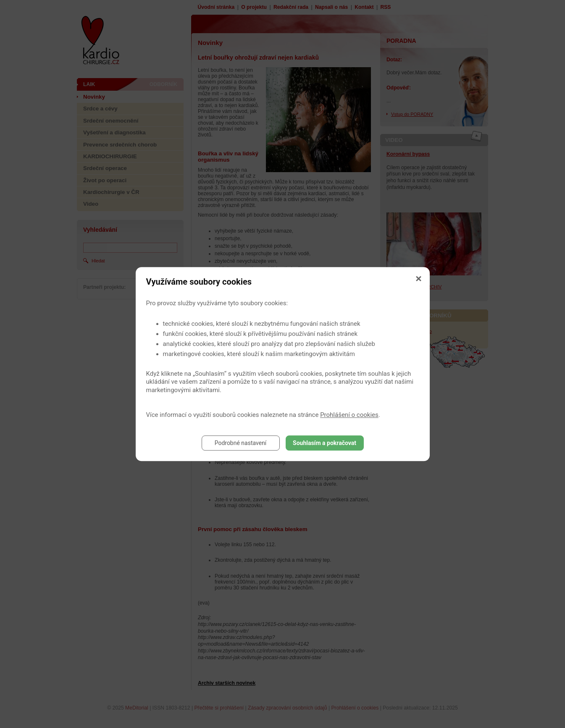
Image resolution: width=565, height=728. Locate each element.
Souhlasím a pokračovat (325, 443)
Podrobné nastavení (241, 443)
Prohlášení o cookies (349, 415)
